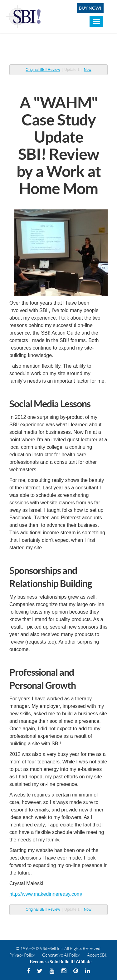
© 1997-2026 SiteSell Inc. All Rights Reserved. (59, 948)
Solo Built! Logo (24, 17)
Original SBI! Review (43, 70)
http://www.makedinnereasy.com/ (46, 894)
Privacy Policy (22, 955)
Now (88, 70)
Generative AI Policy (61, 955)
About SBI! (97, 955)
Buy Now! (90, 8)
